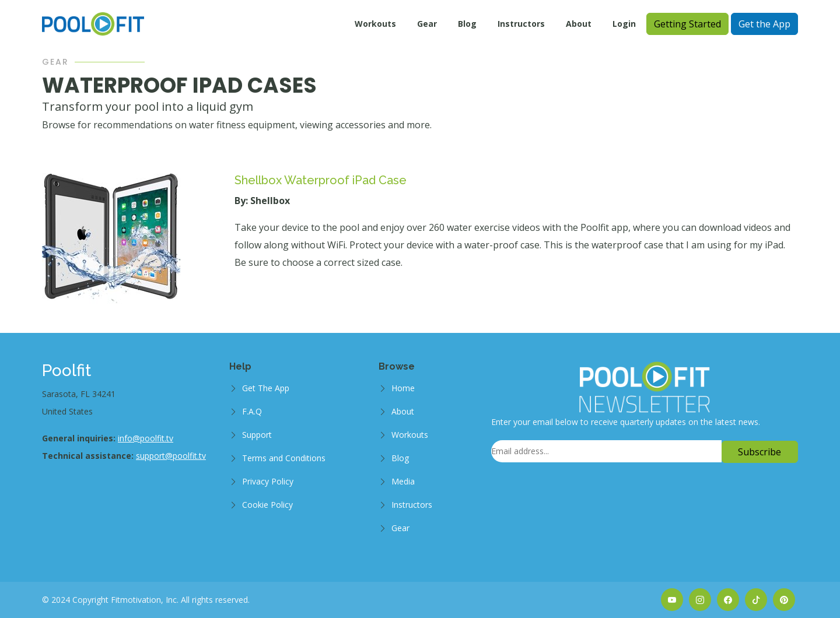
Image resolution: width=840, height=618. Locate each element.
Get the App (764, 24)
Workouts (375, 24)
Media (403, 481)
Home (403, 388)
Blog (467, 24)
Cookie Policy (267, 505)
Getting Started (687, 24)
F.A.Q (252, 411)
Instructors (521, 24)
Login (624, 24)
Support (257, 435)
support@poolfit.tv (171, 456)
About (579, 24)
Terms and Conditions (284, 458)
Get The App (266, 388)
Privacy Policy (268, 481)
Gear (427, 24)
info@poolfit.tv (146, 438)
